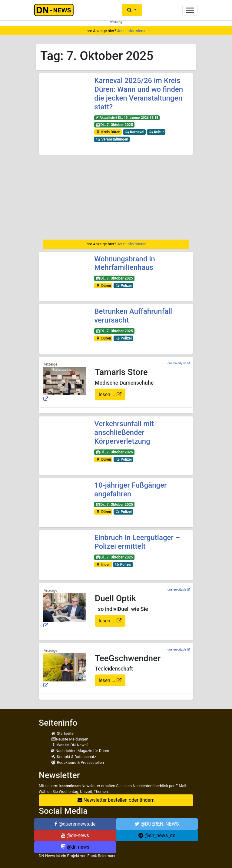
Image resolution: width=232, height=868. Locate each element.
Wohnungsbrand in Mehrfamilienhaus (125, 263)
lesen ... (108, 394)
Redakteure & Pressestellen (77, 762)
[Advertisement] (116, 197)
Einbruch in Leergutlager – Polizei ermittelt (137, 542)
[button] (132, 10)
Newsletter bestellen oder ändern (116, 800)
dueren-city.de (177, 363)
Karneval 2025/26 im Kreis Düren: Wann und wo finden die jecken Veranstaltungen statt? (139, 94)
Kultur (156, 132)
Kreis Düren (108, 132)
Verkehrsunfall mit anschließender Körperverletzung (124, 432)
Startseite (62, 733)
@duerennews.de (75, 824)
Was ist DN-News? (70, 745)
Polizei (123, 286)
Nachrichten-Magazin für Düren (80, 751)
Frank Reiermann (102, 856)
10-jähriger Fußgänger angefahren (130, 490)
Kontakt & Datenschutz (73, 757)
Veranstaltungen (112, 139)
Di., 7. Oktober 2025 (114, 125)
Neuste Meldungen (70, 739)
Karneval (134, 132)
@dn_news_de (157, 835)
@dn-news (75, 835)
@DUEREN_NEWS (157, 824)
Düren (103, 286)
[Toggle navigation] (190, 10)
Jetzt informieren (132, 31)
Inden (103, 565)
